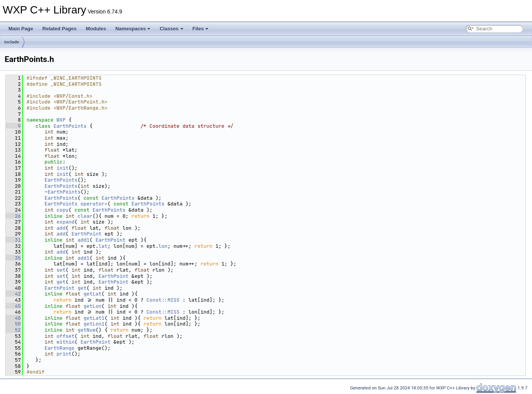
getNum (87, 330)
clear (85, 216)
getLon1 (94, 324)
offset (66, 336)
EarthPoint (86, 234)
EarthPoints (70, 126)
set (61, 270)
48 (13, 318)
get (61, 282)
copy (62, 210)
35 (13, 258)
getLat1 (94, 318)
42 (13, 294)
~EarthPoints (63, 192)
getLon (92, 306)
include (12, 42)
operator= (94, 204)
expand (66, 222)
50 (13, 324)
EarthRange (60, 348)
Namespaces (133, 29)
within (66, 342)
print (64, 354)
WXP (61, 120)
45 (13, 306)
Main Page (21, 29)
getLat (92, 294)
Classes (171, 29)
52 (13, 330)
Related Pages (59, 29)
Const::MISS (163, 300)
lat (103, 246)
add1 (84, 240)
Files (201, 29)
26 (13, 216)
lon (163, 246)
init (62, 168)
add (61, 228)
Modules (96, 29)
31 (13, 240)
